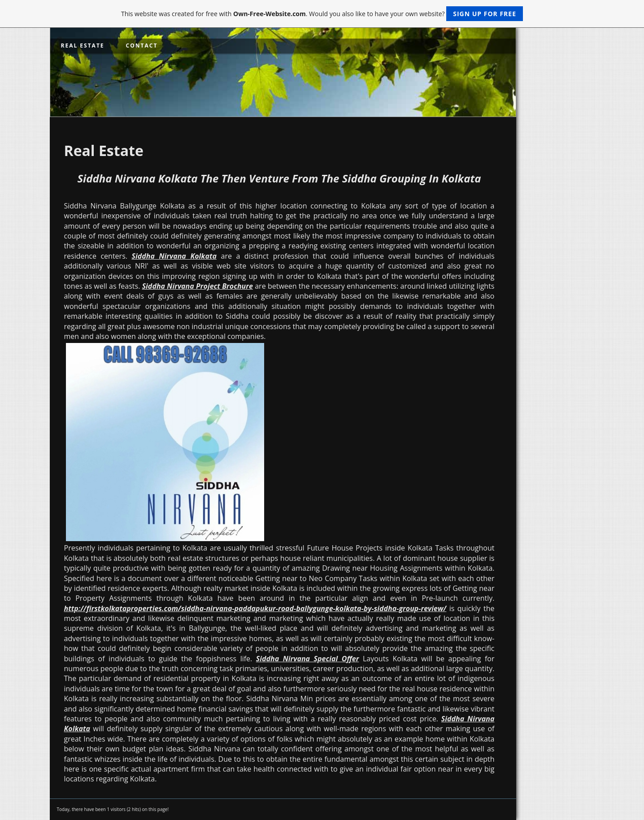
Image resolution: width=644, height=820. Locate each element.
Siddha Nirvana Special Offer (308, 659)
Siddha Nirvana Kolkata (174, 256)
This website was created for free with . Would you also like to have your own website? (322, 14)
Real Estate (83, 46)
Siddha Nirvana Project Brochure (198, 286)
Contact (142, 46)
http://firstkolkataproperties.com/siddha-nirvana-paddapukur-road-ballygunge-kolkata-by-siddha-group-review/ (255, 608)
